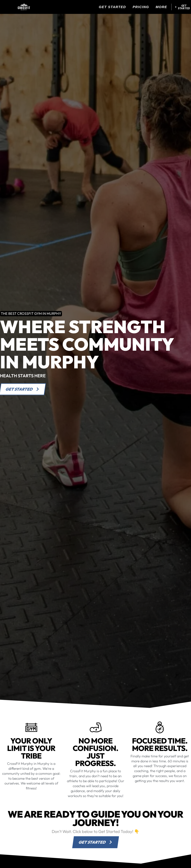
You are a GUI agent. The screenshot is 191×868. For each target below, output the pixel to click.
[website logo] (24, 7)
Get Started (112, 7)
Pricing (141, 7)
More (161, 7)
